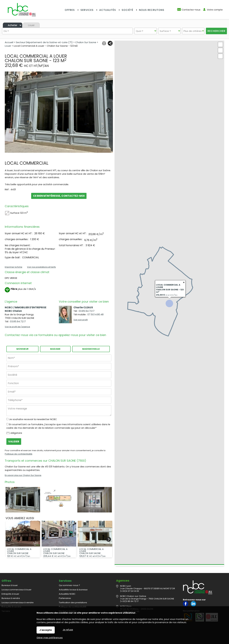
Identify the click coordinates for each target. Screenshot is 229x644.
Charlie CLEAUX (83, 307)
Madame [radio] (55, 349)
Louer (31, 25)
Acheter (13, 25)
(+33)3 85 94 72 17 (129, 601)
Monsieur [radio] (22, 349)
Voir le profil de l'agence (17, 327)
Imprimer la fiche (14, 267)
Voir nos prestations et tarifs (41, 267)
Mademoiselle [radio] (91, 349)
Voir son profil (81, 320)
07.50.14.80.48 (95, 314)
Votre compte (215, 10)
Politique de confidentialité (19, 454)
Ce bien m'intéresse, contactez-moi (59, 196)
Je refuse (68, 630)
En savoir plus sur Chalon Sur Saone (23, 475)
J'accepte (46, 630)
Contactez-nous (191, 10)
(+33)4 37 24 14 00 (130, 591)
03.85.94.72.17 (18, 321)
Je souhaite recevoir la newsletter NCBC (33, 419)
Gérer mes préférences (50, 638)
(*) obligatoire (14, 433)
